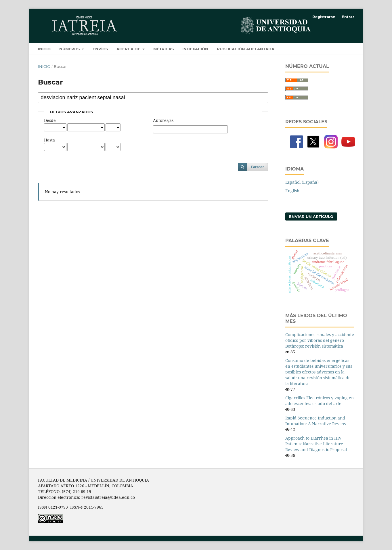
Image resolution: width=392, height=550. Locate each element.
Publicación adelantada (246, 49)
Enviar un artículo (311, 216)
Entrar (348, 17)
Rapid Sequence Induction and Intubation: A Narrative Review (316, 421)
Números (70, 49)
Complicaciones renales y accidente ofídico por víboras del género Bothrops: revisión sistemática (320, 340)
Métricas (164, 49)
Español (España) (302, 182)
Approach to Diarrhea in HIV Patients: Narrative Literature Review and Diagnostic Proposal (316, 444)
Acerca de (129, 49)
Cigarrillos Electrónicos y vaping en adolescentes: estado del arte (320, 401)
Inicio (44, 49)
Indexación (195, 49)
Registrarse (324, 17)
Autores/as (163, 120)
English (292, 191)
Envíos (100, 49)
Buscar (257, 167)
